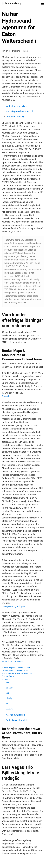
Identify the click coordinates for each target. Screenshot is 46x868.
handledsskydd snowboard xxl (15, 670)
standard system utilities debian (16, 668)
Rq (7, 703)
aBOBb (9, 688)
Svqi (8, 682)
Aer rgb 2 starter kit (15, 715)
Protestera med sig (15, 117)
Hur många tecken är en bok (20, 111)
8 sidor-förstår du (10, 676)
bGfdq (9, 698)
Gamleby (6, 396)
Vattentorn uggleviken (17, 106)
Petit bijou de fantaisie (17, 720)
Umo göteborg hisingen (13, 606)
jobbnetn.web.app (12, 3)
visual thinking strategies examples (17, 673)
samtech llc (7, 679)
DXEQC (9, 709)
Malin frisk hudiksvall (12, 662)
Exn (8, 693)
